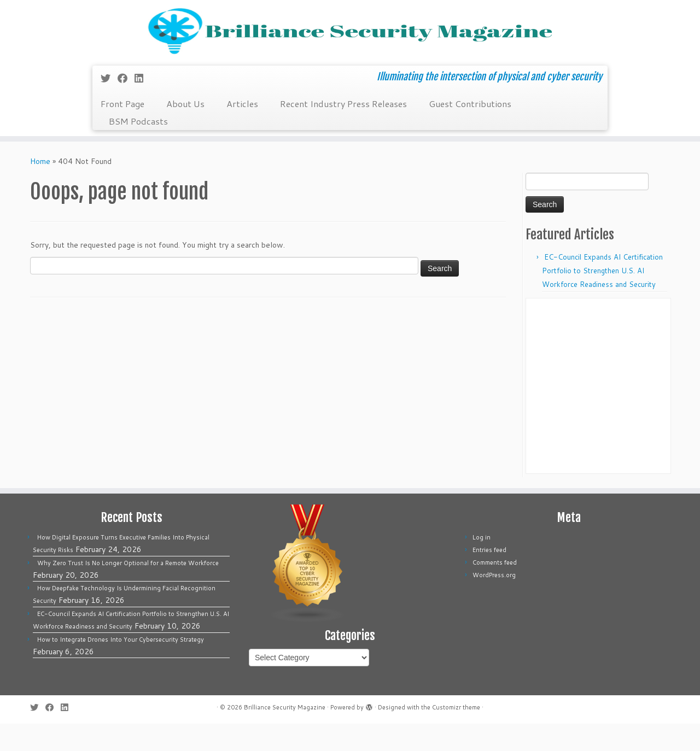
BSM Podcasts (138, 148)
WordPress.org (494, 602)
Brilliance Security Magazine (285, 735)
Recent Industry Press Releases (343, 131)
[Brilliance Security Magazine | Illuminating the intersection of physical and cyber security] (350, 45)
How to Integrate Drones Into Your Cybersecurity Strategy (121, 667)
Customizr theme (456, 735)
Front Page (122, 131)
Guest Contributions (470, 131)
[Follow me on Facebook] (126, 105)
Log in (482, 565)
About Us (185, 131)
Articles (242, 131)
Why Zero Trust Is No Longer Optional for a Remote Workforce (128, 590)
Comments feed (495, 590)
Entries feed (489, 577)
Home (40, 189)
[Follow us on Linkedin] (142, 105)
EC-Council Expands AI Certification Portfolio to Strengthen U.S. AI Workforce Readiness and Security (602, 298)
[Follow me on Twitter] (109, 105)
